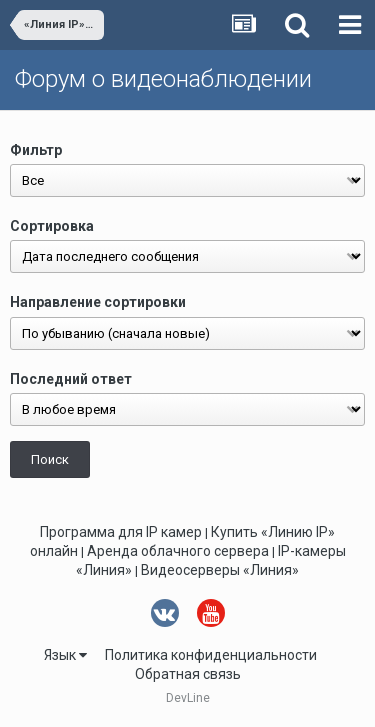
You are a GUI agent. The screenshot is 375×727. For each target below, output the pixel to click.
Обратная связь (188, 674)
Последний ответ (71, 379)
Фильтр (36, 150)
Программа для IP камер (121, 532)
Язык (65, 655)
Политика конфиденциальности (211, 655)
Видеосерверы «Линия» (220, 570)
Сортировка (52, 226)
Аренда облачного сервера (178, 551)
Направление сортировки (98, 302)
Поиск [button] (50, 459)
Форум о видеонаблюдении (163, 79)
